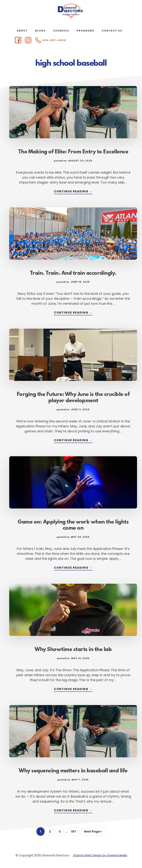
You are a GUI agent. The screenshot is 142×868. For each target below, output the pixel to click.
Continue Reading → (73, 192)
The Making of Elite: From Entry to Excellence (73, 152)
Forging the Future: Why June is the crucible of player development (73, 398)
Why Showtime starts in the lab (73, 650)
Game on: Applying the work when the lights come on (73, 525)
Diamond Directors (71, 11)
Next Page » (93, 833)
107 (75, 833)
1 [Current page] (42, 833)
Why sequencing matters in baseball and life (73, 771)
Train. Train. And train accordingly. (73, 273)
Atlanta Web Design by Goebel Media (100, 855)
